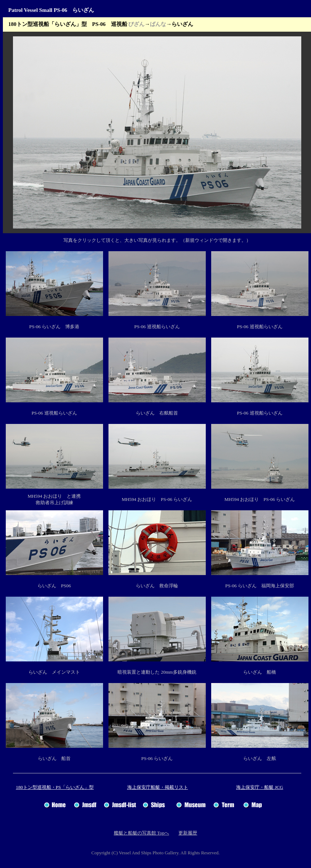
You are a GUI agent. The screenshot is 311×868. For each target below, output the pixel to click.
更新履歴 (188, 833)
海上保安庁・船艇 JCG (259, 787)
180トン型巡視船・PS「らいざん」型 (55, 787)
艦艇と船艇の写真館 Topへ (141, 833)
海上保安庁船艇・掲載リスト (158, 787)
